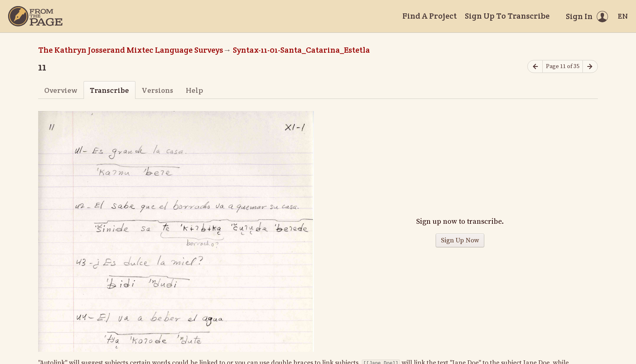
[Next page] (590, 67)
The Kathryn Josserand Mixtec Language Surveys (131, 50)
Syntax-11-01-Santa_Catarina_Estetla (301, 50)
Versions (157, 90)
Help (194, 90)
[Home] (35, 16)
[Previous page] (535, 67)
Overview (61, 90)
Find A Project (430, 16)
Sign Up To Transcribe (507, 16)
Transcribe (109, 90)
